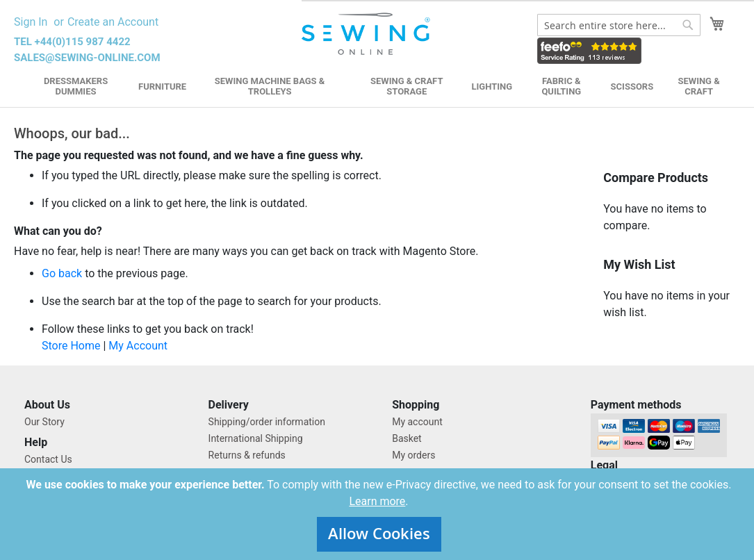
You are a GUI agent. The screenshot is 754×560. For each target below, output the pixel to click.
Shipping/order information (267, 422)
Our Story (44, 422)
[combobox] (619, 25)
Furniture (162, 87)
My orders (413, 455)
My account (417, 422)
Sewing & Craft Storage (407, 86)
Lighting (492, 87)
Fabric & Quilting (561, 86)
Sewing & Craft (698, 86)
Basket (407, 438)
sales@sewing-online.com (87, 58)
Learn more (377, 501)
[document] (379, 514)
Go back (62, 273)
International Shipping (256, 438)
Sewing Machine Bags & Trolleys (270, 86)
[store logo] (367, 34)
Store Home (71, 346)
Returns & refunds (247, 455)
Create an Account (113, 22)
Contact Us (48, 459)
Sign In (31, 22)
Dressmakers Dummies (76, 86)
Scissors (632, 87)
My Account (138, 346)
